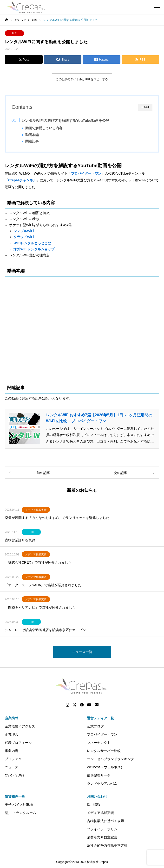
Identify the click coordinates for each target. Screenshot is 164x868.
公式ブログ (95, 726)
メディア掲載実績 (36, 510)
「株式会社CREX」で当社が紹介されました (38, 562)
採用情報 (94, 805)
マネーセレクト (99, 743)
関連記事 (32, 141)
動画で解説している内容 (44, 128)
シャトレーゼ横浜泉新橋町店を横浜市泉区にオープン (45, 630)
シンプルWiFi (24, 231)
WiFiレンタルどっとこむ (32, 243)
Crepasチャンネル (22, 180)
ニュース (12, 767)
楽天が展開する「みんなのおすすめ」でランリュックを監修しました (57, 518)
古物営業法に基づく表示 (105, 821)
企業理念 (12, 734)
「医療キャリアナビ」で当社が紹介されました (40, 607)
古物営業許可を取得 (20, 540)
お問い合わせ (97, 796)
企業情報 (12, 718)
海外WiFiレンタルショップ (34, 249)
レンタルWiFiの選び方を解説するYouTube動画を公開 (65, 120)
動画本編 (32, 135)
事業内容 (12, 751)
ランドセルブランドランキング (111, 759)
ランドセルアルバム (102, 783)
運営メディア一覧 (100, 718)
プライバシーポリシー (104, 829)
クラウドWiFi (24, 237)
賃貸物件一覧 (15, 796)
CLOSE (145, 107)
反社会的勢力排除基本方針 (107, 845)
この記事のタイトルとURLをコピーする (82, 79)
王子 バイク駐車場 (19, 805)
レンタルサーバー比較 (104, 751)
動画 (14, 33)
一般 (31, 532)
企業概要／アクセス (20, 726)
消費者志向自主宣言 (102, 837)
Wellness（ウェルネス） (106, 767)
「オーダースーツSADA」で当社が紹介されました (43, 585)
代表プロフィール (18, 743)
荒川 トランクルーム (20, 813)
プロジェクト (15, 759)
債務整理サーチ (99, 775)
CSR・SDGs (15, 775)
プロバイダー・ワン (86, 173)
